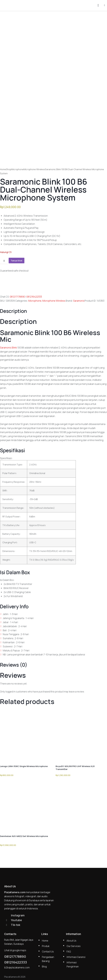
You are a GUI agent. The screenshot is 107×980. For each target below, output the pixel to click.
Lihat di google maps (15, 950)
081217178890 (17, 297)
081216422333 (34, 297)
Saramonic (79, 301)
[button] (104, 5)
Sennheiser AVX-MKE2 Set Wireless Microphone (24, 836)
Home (3, 169)
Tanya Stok (17, 261)
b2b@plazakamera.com (17, 967)
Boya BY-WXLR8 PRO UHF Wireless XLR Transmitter (75, 768)
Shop (9, 169)
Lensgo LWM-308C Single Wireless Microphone (24, 766)
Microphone (17, 169)
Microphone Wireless (34, 169)
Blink (14, 348)
